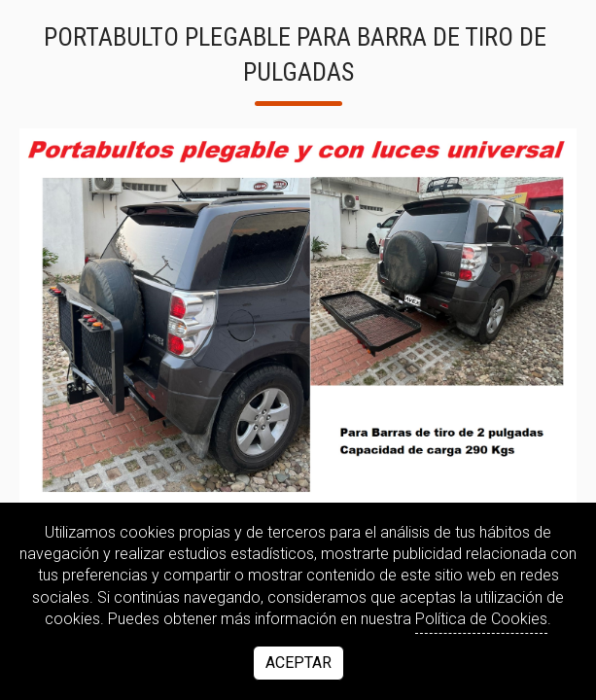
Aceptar (298, 663)
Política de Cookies (481, 619)
